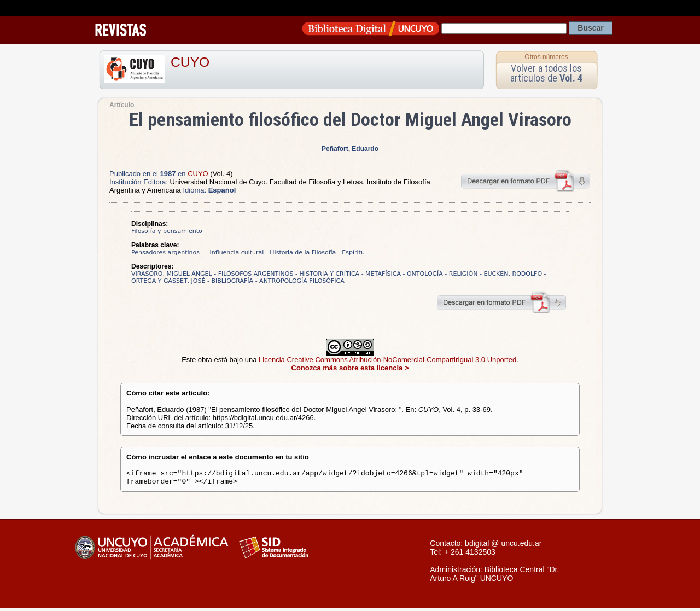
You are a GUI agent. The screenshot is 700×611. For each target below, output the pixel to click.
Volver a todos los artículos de (546, 73)
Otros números (546, 57)
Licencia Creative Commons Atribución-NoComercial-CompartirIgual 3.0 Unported (387, 360)
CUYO (190, 62)
